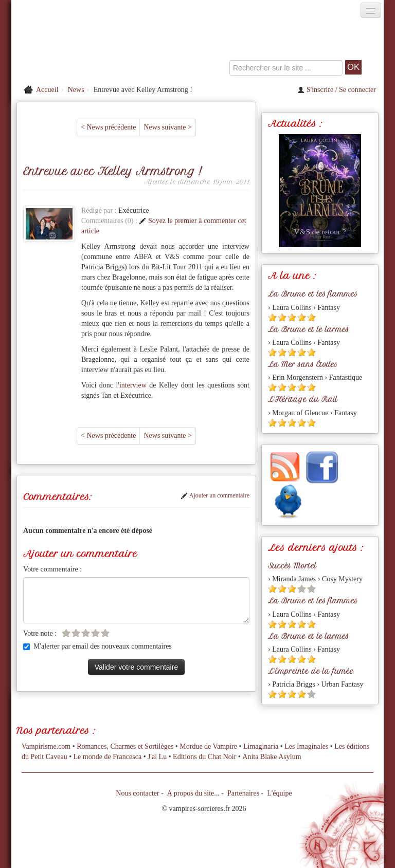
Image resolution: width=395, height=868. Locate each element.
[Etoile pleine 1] (272, 317)
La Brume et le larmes (308, 329)
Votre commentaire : (52, 569)
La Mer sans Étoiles (303, 364)
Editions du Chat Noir (204, 757)
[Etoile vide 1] (66, 633)
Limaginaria (261, 746)
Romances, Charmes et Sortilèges (125, 746)
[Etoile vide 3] (86, 633)
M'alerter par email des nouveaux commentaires (97, 646)
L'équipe (279, 793)
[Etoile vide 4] (95, 633)
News (76, 90)
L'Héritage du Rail (303, 399)
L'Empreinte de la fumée (311, 671)
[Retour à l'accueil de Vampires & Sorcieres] (70, 48)
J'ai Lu (157, 757)
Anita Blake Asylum (272, 757)
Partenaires (243, 793)
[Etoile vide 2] (76, 633)
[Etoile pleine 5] (311, 317)
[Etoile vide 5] (105, 633)
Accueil (47, 90)
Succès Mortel (292, 566)
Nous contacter (137, 793)
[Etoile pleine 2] (282, 317)
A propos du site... (193, 793)
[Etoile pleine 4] (302, 317)
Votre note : (40, 633)
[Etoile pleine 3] (292, 317)
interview (134, 385)
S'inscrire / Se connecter (337, 90)
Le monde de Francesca (108, 757)
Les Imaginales (306, 746)
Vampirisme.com (46, 746)
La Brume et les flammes (313, 294)
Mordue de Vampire (208, 746)
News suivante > (167, 127)
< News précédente (108, 127)
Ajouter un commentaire (215, 495)
